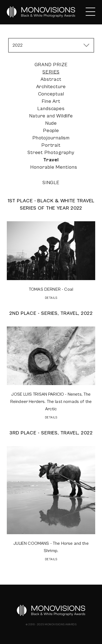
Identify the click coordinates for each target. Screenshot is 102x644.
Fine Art (51, 101)
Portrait (51, 145)
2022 (18, 45)
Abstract (51, 79)
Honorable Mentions (54, 167)
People (51, 131)
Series (51, 72)
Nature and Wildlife (51, 116)
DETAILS (51, 298)
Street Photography (51, 153)
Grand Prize (51, 65)
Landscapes (51, 109)
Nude (51, 123)
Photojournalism (51, 138)
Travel (51, 160)
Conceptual (51, 94)
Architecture (51, 87)
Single (51, 183)
